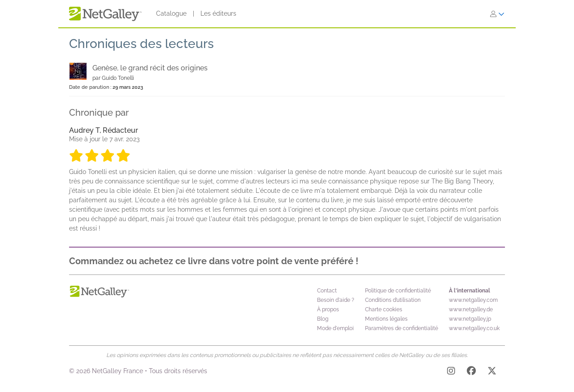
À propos (328, 309)
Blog (323, 319)
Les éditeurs (218, 13)
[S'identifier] (497, 14)
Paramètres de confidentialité (402, 328)
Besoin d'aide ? (336, 300)
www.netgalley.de (471, 309)
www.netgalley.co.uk (474, 328)
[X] (492, 372)
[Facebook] (471, 372)
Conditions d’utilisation (393, 300)
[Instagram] (451, 372)
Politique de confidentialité (398, 291)
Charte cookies (384, 309)
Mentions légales (386, 319)
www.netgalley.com (473, 300)
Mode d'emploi (335, 328)
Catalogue (171, 13)
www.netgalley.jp (470, 319)
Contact (327, 291)
